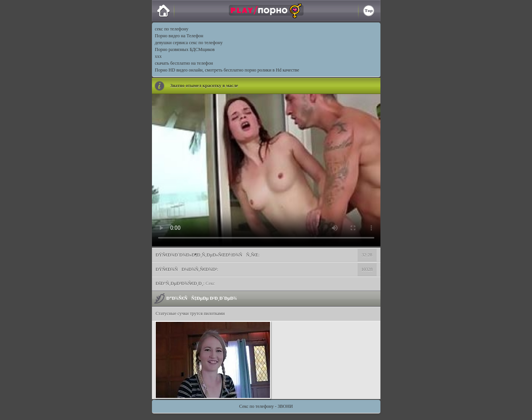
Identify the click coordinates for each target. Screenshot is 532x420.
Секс (210, 283)
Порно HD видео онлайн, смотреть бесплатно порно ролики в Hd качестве (227, 70)
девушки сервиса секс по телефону (189, 43)
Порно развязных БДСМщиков (185, 49)
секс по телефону (172, 29)
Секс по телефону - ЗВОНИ (266, 406)
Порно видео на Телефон (179, 36)
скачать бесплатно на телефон (184, 63)
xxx (158, 56)
